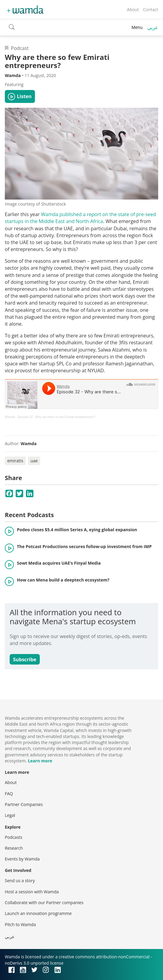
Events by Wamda (22, 859)
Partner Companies (24, 804)
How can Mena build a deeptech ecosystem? (63, 580)
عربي (153, 27)
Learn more (40, 761)
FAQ (9, 794)
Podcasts (14, 837)
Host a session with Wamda (32, 892)
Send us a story (20, 881)
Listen (24, 96)
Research (14, 848)
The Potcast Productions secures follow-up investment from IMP (84, 546)
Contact (151, 9)
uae (34, 461)
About (133, 9)
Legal (10, 815)
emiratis (15, 461)
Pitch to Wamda (20, 924)
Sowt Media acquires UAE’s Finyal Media (59, 563)
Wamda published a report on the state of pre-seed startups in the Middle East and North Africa (80, 218)
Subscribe (25, 659)
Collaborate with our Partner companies (44, 902)
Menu (137, 27)
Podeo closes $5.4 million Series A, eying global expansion (77, 530)
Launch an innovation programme (38, 913)
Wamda (10, 417)
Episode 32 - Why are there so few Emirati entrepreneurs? (56, 417)
